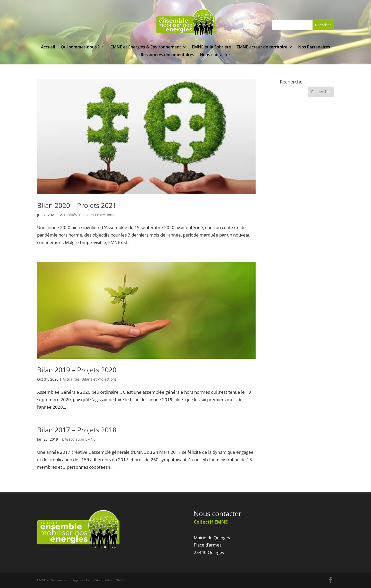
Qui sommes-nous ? (80, 47)
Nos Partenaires (314, 47)
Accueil (48, 47)
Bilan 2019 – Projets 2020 (77, 370)
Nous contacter (215, 55)
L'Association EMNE (79, 439)
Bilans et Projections (97, 215)
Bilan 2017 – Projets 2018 (77, 430)
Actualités (69, 215)
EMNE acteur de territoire (262, 47)
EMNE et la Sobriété (212, 47)
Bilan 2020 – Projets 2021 (77, 205)
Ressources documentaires (167, 55)
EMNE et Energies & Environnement (146, 47)
